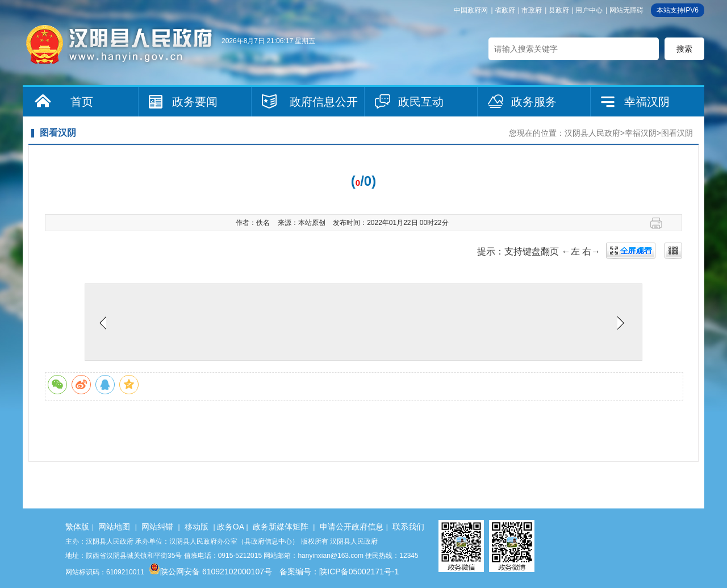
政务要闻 (195, 102)
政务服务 (534, 102)
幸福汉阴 (647, 102)
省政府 (505, 10)
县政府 (559, 10)
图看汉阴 (677, 133)
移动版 (197, 527)
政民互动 (421, 102)
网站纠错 (157, 527)
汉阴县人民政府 (592, 133)
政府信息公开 (324, 102)
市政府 (532, 10)
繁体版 (77, 527)
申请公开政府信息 (352, 527)
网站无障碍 (626, 10)
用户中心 (589, 10)
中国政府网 (471, 10)
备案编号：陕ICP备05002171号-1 (339, 572)
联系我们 (408, 527)
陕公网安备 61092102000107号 (210, 572)
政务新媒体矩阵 (281, 527)
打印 (660, 223)
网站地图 (114, 527)
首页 (82, 102)
